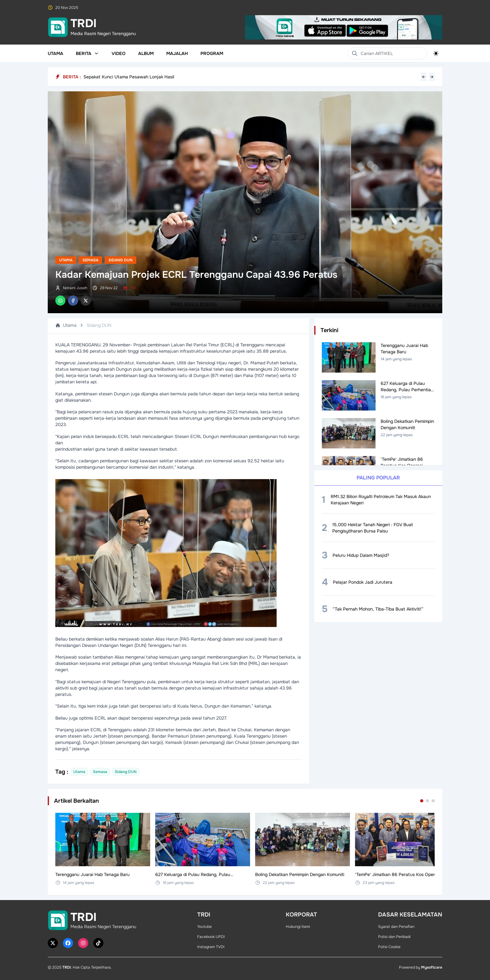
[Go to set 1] (422, 801)
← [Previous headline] (424, 77)
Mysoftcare (432, 967)
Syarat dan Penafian (396, 927)
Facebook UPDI (211, 937)
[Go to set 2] (427, 801)
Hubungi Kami (298, 927)
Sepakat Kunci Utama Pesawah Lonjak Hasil (129, 77)
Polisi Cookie (389, 947)
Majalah (177, 53)
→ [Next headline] (432, 77)
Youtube (205, 927)
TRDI (67, 967)
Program (212, 53)
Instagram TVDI (211, 947)
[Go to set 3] (433, 801)
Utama (55, 53)
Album (146, 53)
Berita (87, 53)
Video (119, 53)
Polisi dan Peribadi (394, 937)
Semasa (90, 260)
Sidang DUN (120, 260)
